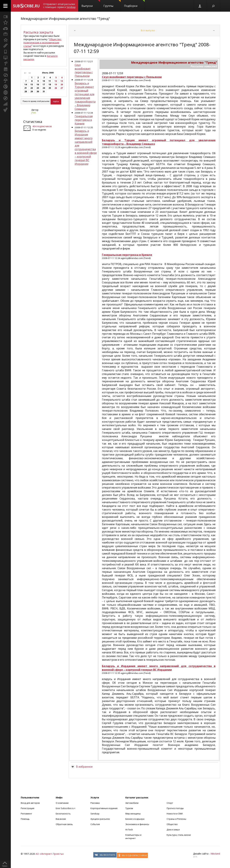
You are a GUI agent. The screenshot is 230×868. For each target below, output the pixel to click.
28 (26, 91)
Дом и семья (173, 830)
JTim (34, 113)
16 (38, 85)
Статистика (33, 122)
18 (50, 85)
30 (38, 91)
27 (62, 88)
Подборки (134, 4)
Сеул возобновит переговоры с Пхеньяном (84, 70)
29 (32, 91)
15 (32, 85)
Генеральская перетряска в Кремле (84, 120)
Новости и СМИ (175, 814)
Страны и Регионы (176, 819)
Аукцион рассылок (100, 819)
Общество (172, 824)
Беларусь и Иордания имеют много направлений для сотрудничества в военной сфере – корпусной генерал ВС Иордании (86, 147)
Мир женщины (133, 814)
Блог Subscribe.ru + (66, 808)
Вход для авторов (30, 803)
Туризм (129, 808)
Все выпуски (148, 30)
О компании (62, 803)
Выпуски (91, 4)
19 (56, 85)
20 (62, 85)
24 (44, 88)
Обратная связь (64, 824)
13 (62, 81)
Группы (112, 4)
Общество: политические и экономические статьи (42, 43)
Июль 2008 (48, 73)
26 (56, 88)
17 (44, 85)
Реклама (95, 803)
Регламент (26, 814)
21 (26, 88)
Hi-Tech (129, 830)
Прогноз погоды (175, 808)
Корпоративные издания (104, 808)
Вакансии (61, 819)
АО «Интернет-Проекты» (50, 854)
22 (32, 88)
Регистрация (28, 808)
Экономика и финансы (137, 824)
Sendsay (95, 814)
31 (44, 91)
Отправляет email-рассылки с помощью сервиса (59, 6)
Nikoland (215, 854)
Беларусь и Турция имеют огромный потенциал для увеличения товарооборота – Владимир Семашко (85, 96)
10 (44, 81)
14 (26, 85)
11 (50, 81)
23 (38, 88)
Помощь (25, 819)
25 (50, 88)
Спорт (170, 803)
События (95, 824)
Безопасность (63, 814)
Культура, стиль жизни (179, 835)
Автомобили (132, 803)
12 (56, 81)
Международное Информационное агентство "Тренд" (65, 19)
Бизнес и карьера (135, 819)
